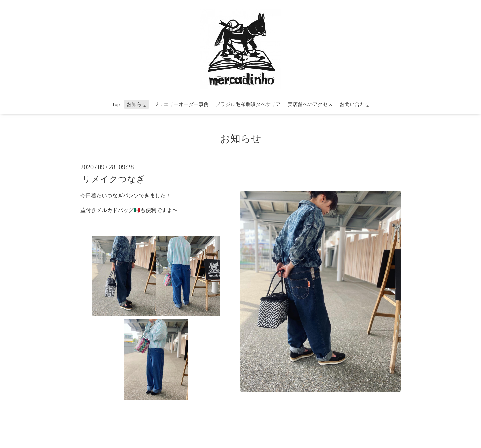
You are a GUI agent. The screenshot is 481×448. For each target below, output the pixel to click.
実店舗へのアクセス (310, 104)
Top (116, 104)
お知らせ (137, 104)
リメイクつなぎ (113, 179)
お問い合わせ (355, 104)
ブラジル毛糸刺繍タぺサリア (248, 104)
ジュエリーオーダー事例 (181, 104)
